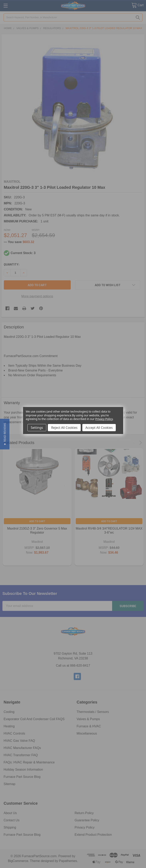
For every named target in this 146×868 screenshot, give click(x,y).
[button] (5, 434)
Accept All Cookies (99, 428)
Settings (37, 428)
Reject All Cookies (64, 428)
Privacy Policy (104, 419)
